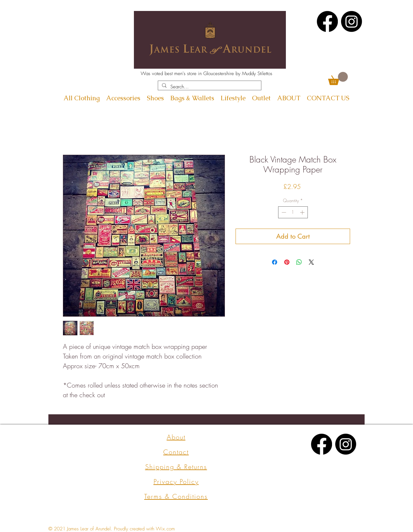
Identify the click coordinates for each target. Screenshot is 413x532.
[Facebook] (327, 21)
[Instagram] (352, 21)
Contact (176, 452)
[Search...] (209, 87)
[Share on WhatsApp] (299, 262)
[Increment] (303, 212)
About (176, 437)
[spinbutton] (293, 212)
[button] (338, 79)
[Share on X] (311, 262)
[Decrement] (283, 212)
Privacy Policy (176, 482)
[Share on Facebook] (275, 262)
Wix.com (165, 529)
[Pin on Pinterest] (287, 262)
